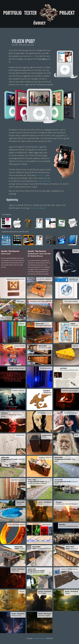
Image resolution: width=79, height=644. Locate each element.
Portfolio (12, 13)
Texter (30, 13)
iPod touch (41, 175)
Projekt (67, 13)
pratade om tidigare (37, 208)
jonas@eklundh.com (39, 639)
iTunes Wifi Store (44, 181)
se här (33, 56)
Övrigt (39, 23)
